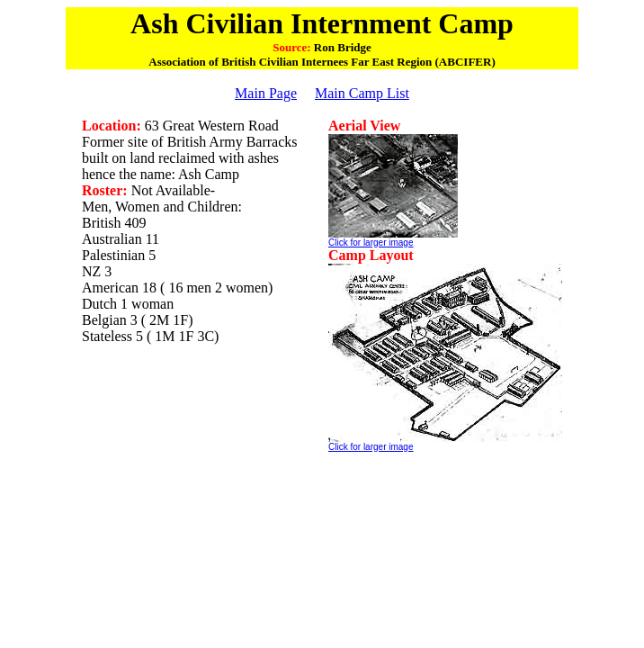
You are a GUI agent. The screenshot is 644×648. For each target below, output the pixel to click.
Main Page (266, 93)
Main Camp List (362, 93)
